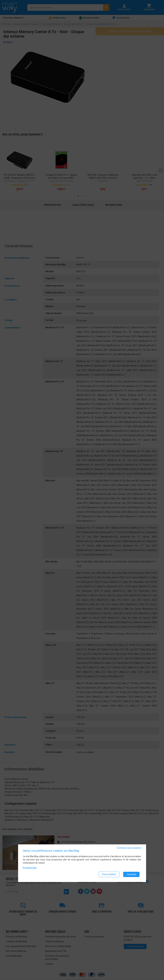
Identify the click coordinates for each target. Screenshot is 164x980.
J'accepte (131, 874)
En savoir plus (30, 868)
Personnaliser (109, 874)
